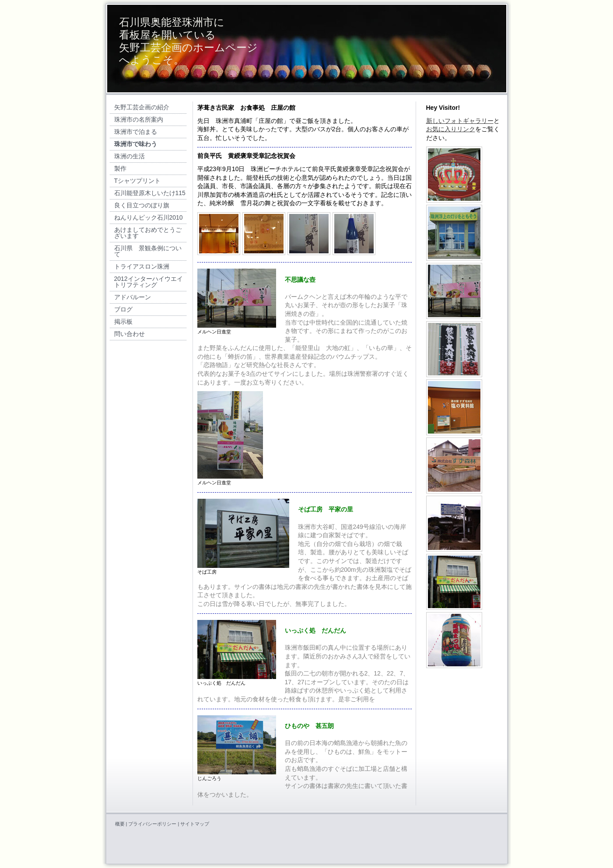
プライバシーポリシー (152, 824)
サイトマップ (195, 824)
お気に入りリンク (451, 129)
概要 (120, 824)
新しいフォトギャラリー (460, 121)
